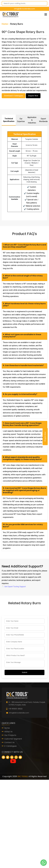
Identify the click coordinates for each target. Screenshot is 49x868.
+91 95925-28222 (15, 709)
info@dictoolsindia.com (24, 9)
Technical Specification (9, 120)
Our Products (10, 735)
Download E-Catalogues (14, 96)
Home (5, 24)
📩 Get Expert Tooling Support (14, 587)
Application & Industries (32, 120)
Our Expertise (21, 120)
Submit (25, 672)
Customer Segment (13, 739)
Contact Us (9, 742)
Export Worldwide (43, 120)
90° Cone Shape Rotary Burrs (23, 32)
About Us (8, 732)
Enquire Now (45, 437)
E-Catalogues (10, 746)
